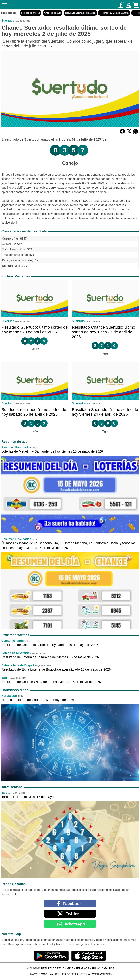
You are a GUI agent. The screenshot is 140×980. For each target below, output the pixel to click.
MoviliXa (47, 974)
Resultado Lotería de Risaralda (80, 13)
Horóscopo (9, 696)
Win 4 (5, 678)
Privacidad (99, 968)
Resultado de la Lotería (72, 974)
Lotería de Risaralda (15, 653)
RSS (112, 968)
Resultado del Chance (57, 968)
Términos (82, 968)
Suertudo (8, 21)
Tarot (5, 793)
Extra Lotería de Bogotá (18, 665)
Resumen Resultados (16, 447)
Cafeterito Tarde (13, 641)
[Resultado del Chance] (37, 4)
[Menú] (4, 4)
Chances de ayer (53, 13)
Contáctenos (102, 974)
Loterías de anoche (31, 13)
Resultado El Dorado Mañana (114, 13)
